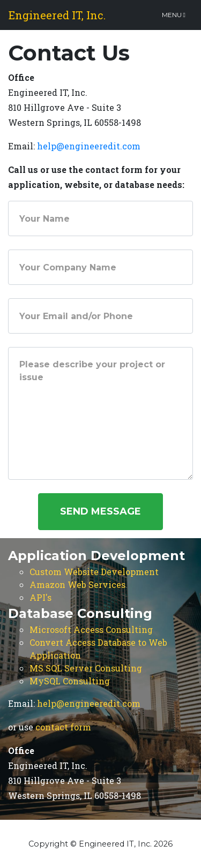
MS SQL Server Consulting (86, 668)
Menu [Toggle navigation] (174, 15)
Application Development (96, 556)
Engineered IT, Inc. (57, 15)
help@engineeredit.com (89, 146)
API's (40, 597)
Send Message (100, 511)
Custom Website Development (94, 572)
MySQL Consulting (70, 681)
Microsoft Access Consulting (91, 629)
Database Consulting (80, 613)
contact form (63, 727)
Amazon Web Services (77, 584)
